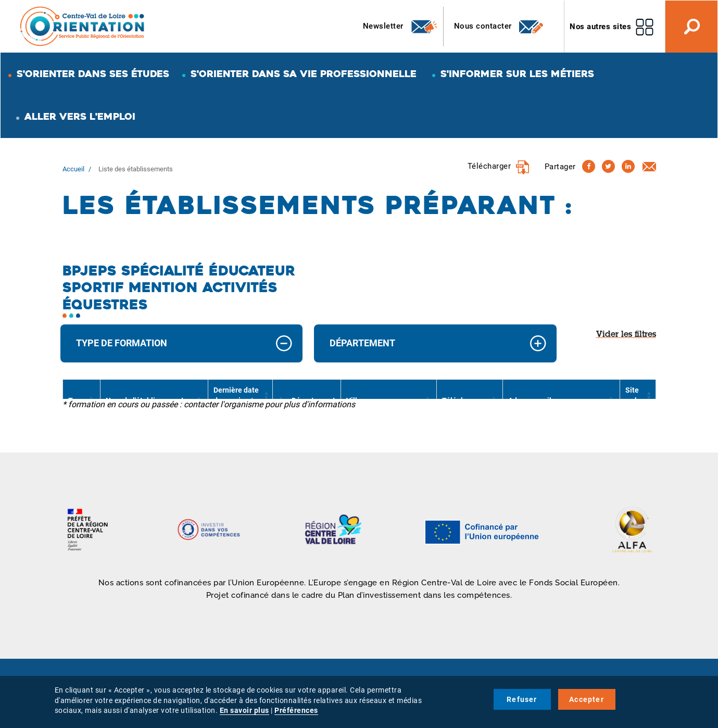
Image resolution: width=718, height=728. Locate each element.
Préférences (296, 710)
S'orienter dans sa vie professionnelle (304, 74)
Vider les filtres (626, 335)
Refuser (522, 699)
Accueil (73, 169)
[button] (265, 395)
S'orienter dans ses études (93, 74)
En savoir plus (244, 710)
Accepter (587, 699)
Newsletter (401, 27)
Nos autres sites (600, 27)
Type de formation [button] (122, 343)
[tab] (182, 343)
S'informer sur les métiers (517, 74)
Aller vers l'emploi (80, 116)
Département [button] (362, 343)
